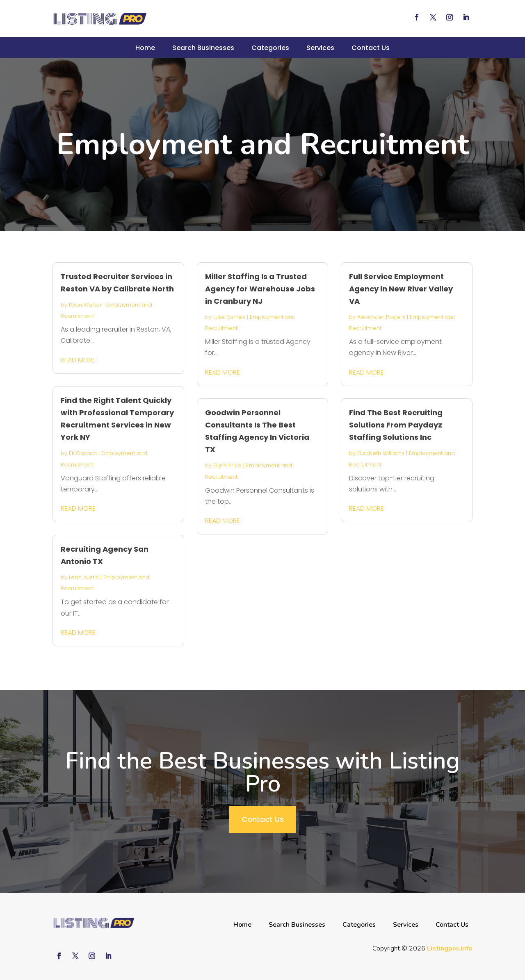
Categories (270, 48)
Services (320, 48)
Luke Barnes (229, 317)
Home (145, 48)
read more (78, 360)
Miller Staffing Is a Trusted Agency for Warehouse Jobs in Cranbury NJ (260, 289)
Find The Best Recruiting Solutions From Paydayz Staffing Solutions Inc (396, 425)
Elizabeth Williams (381, 453)
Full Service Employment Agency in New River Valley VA (401, 289)
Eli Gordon (83, 453)
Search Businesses (203, 48)
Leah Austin (84, 577)
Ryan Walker (85, 305)
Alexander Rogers (381, 317)
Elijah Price (227, 465)
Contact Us (371, 48)
